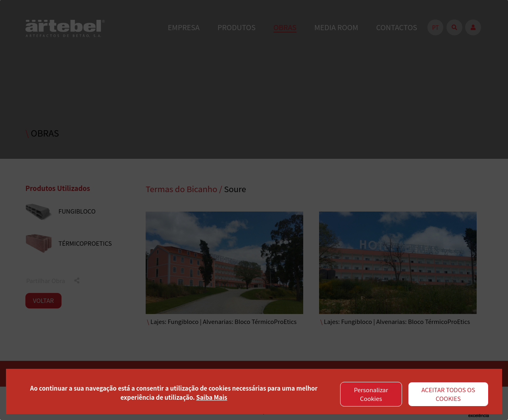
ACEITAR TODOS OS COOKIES (448, 394)
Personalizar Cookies (371, 394)
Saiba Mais (212, 397)
